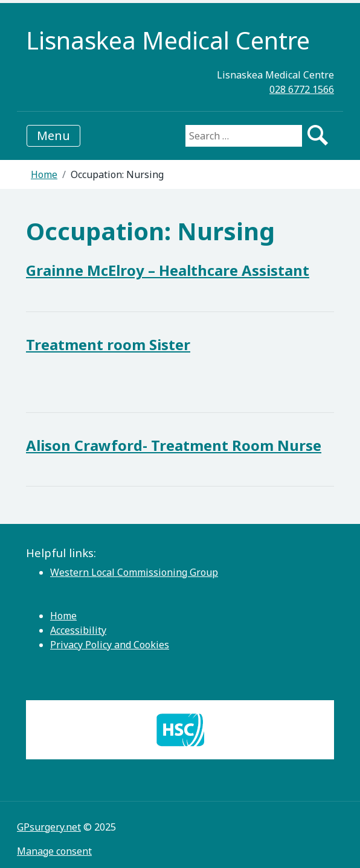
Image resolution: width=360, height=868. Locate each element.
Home (44, 174)
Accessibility (78, 630)
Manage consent (54, 851)
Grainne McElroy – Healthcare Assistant (168, 270)
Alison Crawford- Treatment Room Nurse (174, 445)
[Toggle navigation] (53, 136)
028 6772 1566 (302, 89)
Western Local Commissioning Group (134, 572)
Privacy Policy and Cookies (110, 645)
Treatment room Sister (108, 344)
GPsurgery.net (49, 827)
